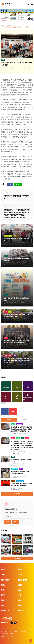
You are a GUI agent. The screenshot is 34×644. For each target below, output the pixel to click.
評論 (3, 590)
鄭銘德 (5, 68)
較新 (7, 193)
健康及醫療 (19, 424)
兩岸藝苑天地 (20, 481)
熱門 (6, 356)
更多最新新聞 (17, 494)
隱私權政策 (5, 634)
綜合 (15, 236)
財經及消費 (15, 469)
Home (3, 25)
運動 (20, 585)
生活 (6, 312)
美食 (21, 469)
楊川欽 (7, 345)
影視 (3, 585)
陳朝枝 (7, 302)
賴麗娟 (15, 488)
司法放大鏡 (5, 610)
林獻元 (7, 365)
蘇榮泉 (7, 243)
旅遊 (15, 356)
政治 (13, 424)
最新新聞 (9, 25)
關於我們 (16, 631)
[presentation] (2, 16)
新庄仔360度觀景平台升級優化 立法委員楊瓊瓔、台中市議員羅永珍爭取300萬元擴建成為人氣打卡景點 (17, 360)
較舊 (7, 207)
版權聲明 (12, 634)
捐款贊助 (10, 631)
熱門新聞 (25, 420)
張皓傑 (15, 476)
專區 (20, 605)
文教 (10, 236)
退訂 (15, 522)
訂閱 (8, 522)
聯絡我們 (23, 631)
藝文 (6, 236)
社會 (3, 60)
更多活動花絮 (17, 558)
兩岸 (13, 481)
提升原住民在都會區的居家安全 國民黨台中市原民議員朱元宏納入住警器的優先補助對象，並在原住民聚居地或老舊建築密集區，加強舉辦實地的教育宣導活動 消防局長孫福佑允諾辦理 (22, 445)
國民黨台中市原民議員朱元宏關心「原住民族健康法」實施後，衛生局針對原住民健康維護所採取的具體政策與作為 (22, 429)
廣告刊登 (4, 631)
